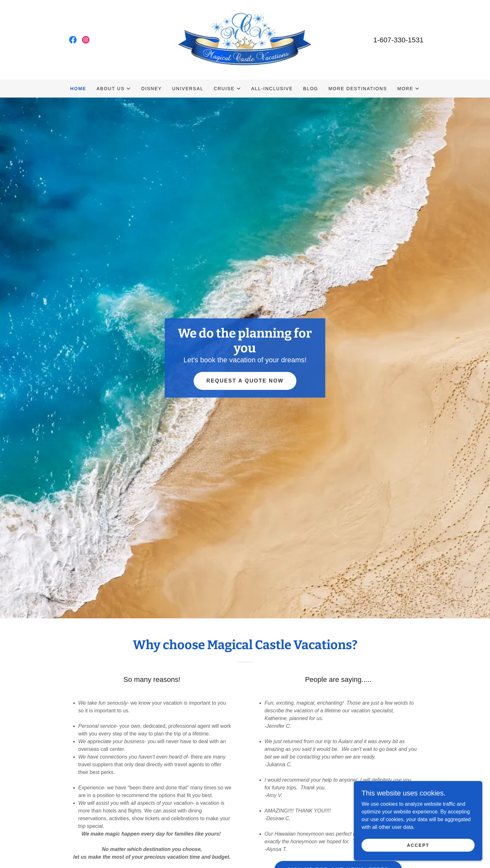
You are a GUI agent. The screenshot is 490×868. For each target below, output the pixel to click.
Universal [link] (188, 89)
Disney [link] (152, 89)
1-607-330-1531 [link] (398, 40)
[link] (73, 40)
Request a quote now (245, 381)
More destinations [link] (358, 89)
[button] (114, 89)
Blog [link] (311, 89)
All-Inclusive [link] (272, 89)
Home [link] (78, 89)
